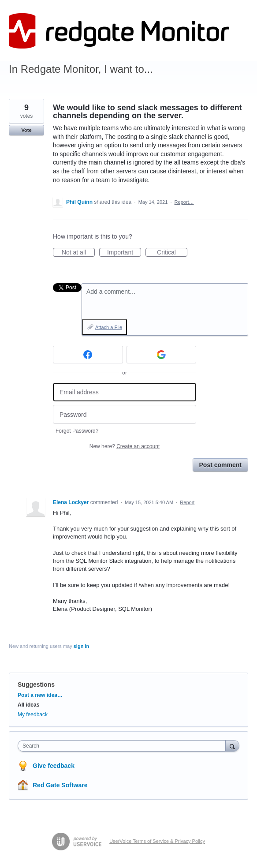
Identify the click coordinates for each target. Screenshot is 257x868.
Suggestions (36, 685)
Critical (172, 253)
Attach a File (109, 327)
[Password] (125, 414)
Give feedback (54, 766)
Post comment (220, 465)
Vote (26, 130)
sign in (81, 646)
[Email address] (125, 392)
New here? (125, 446)
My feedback (33, 715)
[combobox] (124, 746)
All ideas (28, 705)
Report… (184, 202)
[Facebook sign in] (88, 355)
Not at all (78, 253)
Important (124, 253)
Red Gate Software (60, 785)
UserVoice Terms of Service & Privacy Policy (157, 841)
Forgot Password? (77, 431)
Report (187, 502)
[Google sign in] (162, 355)
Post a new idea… (40, 695)
